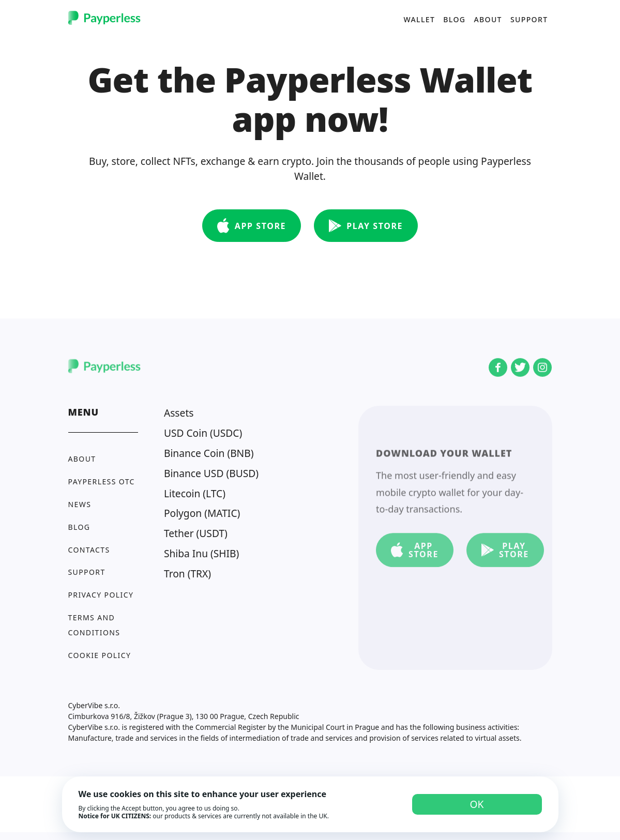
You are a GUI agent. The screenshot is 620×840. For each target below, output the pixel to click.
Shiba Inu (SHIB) (201, 553)
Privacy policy (101, 595)
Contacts (89, 550)
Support (529, 19)
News (80, 504)
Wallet (419, 19)
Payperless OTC (102, 482)
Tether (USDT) (196, 533)
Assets (179, 413)
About (488, 19)
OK (477, 804)
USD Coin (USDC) (203, 433)
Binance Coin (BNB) (209, 453)
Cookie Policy (100, 655)
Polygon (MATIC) (202, 513)
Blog (454, 19)
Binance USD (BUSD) (211, 473)
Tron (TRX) (187, 574)
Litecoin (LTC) (195, 493)
